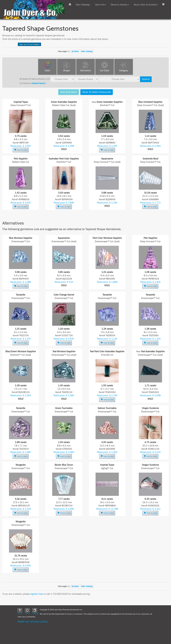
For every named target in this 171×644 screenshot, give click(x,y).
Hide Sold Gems (69, 92)
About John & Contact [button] (146, 5)
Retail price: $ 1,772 (150, 203)
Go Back (75, 51)
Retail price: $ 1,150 (21, 339)
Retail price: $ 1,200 (150, 339)
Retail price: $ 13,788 (107, 509)
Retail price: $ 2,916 (150, 282)
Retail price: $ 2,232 (150, 452)
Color (47, 71)
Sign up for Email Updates (30, 44)
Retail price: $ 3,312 (150, 509)
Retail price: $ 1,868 (107, 282)
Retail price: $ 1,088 (21, 282)
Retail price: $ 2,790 (107, 396)
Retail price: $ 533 (64, 282)
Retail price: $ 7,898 (64, 203)
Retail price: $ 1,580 (21, 452)
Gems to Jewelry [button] (120, 5)
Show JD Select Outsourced (97, 92)
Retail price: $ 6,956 (21, 566)
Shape (67, 71)
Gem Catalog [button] (83, 5)
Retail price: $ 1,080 (64, 452)
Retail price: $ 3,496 (64, 509)
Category (124, 71)
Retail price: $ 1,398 (64, 146)
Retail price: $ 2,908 (150, 396)
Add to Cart (21, 150)
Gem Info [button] (101, 5)
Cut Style (105, 71)
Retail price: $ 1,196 (107, 203)
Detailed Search (38, 83)
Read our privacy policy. (33, 621)
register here (37, 594)
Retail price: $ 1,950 (21, 146)
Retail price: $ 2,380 (64, 396)
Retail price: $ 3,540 (64, 339)
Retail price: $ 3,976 (21, 203)
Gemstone (85, 71)
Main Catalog (87, 51)
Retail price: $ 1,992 (107, 452)
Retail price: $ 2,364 (21, 396)
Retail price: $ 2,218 (21, 509)
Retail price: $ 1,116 (107, 339)
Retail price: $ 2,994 (150, 146)
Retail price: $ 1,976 (107, 146)
